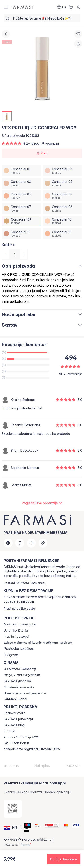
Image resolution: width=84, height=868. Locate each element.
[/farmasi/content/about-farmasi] (20, 669)
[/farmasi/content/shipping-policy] (20, 625)
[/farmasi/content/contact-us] (10, 731)
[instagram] (8, 543)
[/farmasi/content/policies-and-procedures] (16, 637)
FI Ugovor (11, 655)
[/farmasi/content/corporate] (17, 681)
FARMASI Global (15, 699)
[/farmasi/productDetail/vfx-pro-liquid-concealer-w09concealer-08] (63, 208)
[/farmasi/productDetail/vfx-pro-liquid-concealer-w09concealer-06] (63, 196)
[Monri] (50, 825)
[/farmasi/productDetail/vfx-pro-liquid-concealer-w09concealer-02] (63, 171)
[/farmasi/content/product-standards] (19, 687)
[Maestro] (26, 825)
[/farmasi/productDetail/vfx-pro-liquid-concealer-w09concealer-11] (22, 234)
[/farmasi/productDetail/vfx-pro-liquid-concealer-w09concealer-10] (63, 221)
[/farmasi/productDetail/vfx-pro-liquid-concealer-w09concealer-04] (63, 183)
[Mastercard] (64, 825)
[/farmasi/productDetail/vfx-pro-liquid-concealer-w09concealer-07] (22, 208)
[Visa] (74, 825)
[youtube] (31, 543)
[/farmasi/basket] (71, 7)
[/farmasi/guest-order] (19, 608)
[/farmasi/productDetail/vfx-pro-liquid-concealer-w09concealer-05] (22, 196)
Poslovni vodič (14, 713)
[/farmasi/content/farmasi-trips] (18, 719)
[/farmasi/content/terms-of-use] (16, 631)
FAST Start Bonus (16, 743)
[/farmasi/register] (25, 583)
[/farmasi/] (22, 7)
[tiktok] (43, 543)
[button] (12, 828)
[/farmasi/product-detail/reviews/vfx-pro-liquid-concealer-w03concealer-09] (42, 503)
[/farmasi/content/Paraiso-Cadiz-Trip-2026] (21, 737)
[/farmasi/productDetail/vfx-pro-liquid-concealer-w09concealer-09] (22, 221)
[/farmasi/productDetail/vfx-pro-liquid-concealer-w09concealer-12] (63, 234)
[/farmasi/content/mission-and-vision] (22, 675)
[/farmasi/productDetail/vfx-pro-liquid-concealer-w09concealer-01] (22, 171)
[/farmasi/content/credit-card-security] (38, 643)
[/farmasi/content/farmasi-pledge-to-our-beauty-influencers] (25, 693)
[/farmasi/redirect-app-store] (13, 809)
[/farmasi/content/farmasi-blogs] (14, 725)
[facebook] (20, 543)
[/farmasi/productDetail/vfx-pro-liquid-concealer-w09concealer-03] (22, 183)
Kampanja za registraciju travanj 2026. (32, 749)
